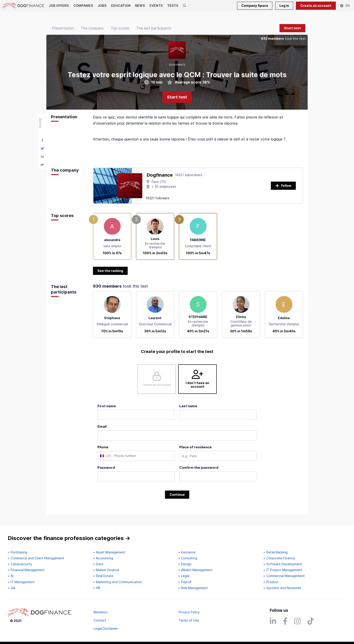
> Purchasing (17, 552)
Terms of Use (189, 620)
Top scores (120, 28)
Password (106, 468)
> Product (271, 582)
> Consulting (188, 558)
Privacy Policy (189, 612)
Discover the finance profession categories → (69, 538)
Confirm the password (199, 468)
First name (107, 406)
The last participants (154, 28)
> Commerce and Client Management (36, 558)
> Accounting (103, 558)
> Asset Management (109, 552)
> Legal (184, 576)
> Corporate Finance (279, 558)
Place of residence (196, 447)
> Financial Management (26, 570)
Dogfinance (160, 175)
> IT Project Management (283, 570)
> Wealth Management (195, 570)
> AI (11, 576)
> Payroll (185, 582)
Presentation (63, 28)
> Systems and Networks (282, 588)
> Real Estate (103, 576)
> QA (11, 588)
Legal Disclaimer (106, 628)
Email (102, 426)
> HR (97, 588)
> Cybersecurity (20, 564)
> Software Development (283, 564)
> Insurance (187, 552)
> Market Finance (106, 570)
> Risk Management (193, 588)
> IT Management (21, 582)
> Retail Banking (275, 552)
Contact (100, 620)
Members (101, 612)
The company (92, 28)
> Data (98, 564)
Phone (103, 447)
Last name (188, 406)
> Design (185, 564)
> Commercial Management (284, 576)
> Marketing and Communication (117, 582)
